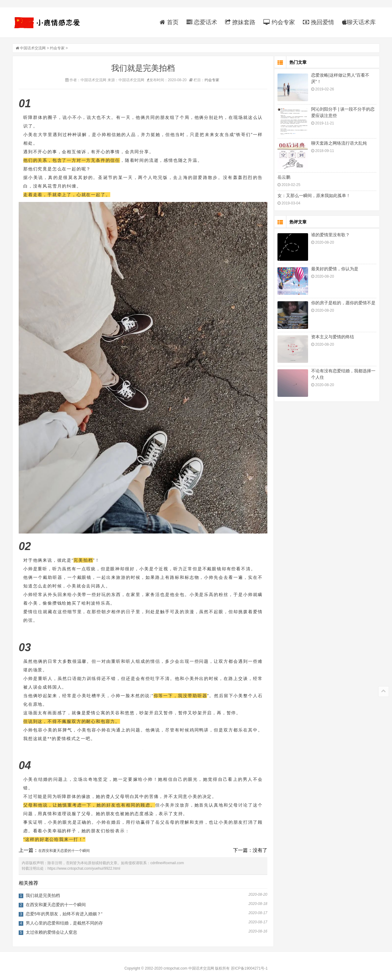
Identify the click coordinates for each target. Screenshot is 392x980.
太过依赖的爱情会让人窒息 (51, 927)
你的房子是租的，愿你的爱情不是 (343, 303)
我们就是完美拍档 (43, 891)
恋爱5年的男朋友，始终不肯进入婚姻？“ (64, 909)
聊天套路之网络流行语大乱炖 (339, 144)
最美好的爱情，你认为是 (335, 269)
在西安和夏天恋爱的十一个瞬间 (64, 846)
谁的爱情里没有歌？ (330, 235)
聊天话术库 (359, 22)
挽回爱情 (318, 22)
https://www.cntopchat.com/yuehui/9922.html (84, 864)
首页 (169, 22)
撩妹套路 (240, 22)
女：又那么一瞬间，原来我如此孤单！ (314, 196)
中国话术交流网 (33, 49)
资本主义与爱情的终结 (333, 337)
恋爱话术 (202, 22)
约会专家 (279, 22)
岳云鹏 (284, 178)
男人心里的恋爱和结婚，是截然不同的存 (64, 918)
